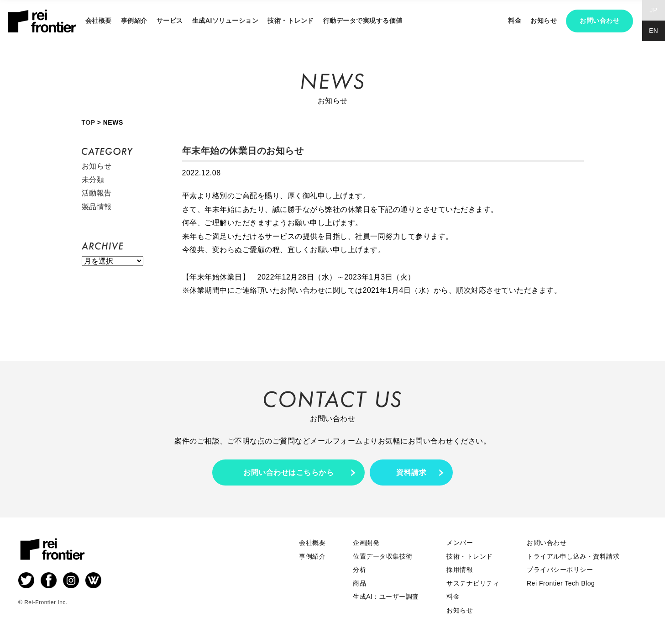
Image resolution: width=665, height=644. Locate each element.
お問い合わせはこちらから (288, 472)
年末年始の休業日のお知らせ (243, 151)
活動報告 (97, 193)
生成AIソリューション (225, 21)
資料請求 (411, 472)
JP (653, 10)
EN (654, 31)
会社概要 (99, 21)
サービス (170, 21)
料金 (515, 21)
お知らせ (544, 21)
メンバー (460, 543)
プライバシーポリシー (560, 570)
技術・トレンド (291, 21)
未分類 (93, 180)
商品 (359, 583)
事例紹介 (134, 21)
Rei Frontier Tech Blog (561, 583)
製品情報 (97, 207)
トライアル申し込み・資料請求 (573, 556)
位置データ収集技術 (383, 556)
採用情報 (460, 570)
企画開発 (366, 543)
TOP (89, 122)
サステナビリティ (473, 583)
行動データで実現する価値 (363, 21)
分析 (359, 570)
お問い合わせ (600, 21)
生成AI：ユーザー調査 (386, 596)
